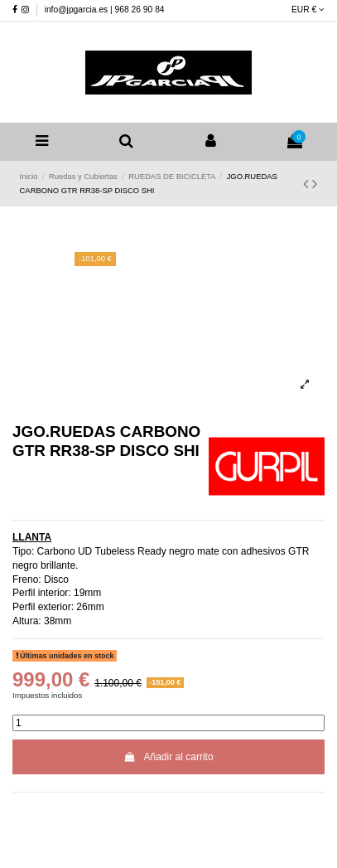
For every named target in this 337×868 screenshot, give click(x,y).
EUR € (308, 10)
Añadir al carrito (168, 757)
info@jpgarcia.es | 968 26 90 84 (105, 10)
